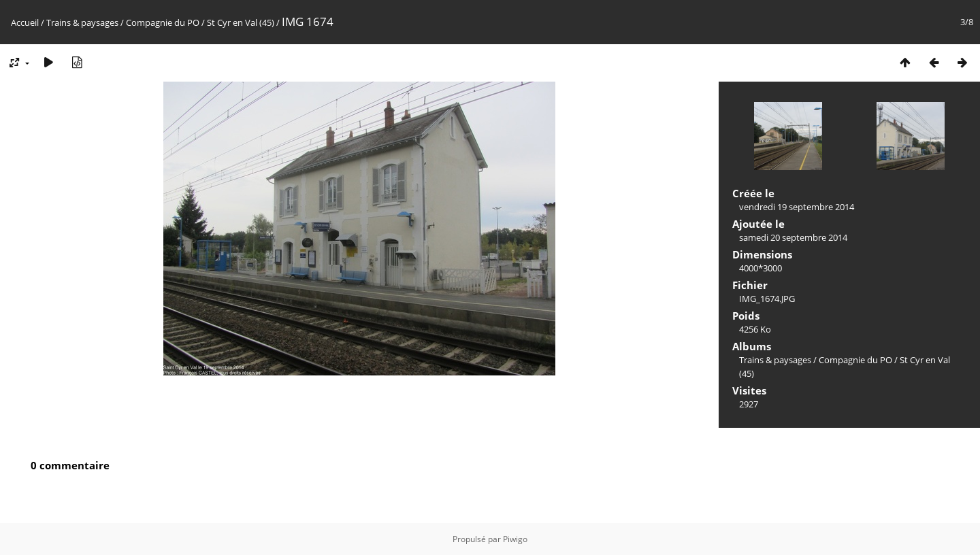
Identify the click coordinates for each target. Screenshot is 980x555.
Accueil (25, 22)
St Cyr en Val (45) (241, 22)
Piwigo (515, 539)
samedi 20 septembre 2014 (793, 237)
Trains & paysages (82, 22)
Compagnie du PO (163, 22)
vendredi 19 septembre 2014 (797, 207)
